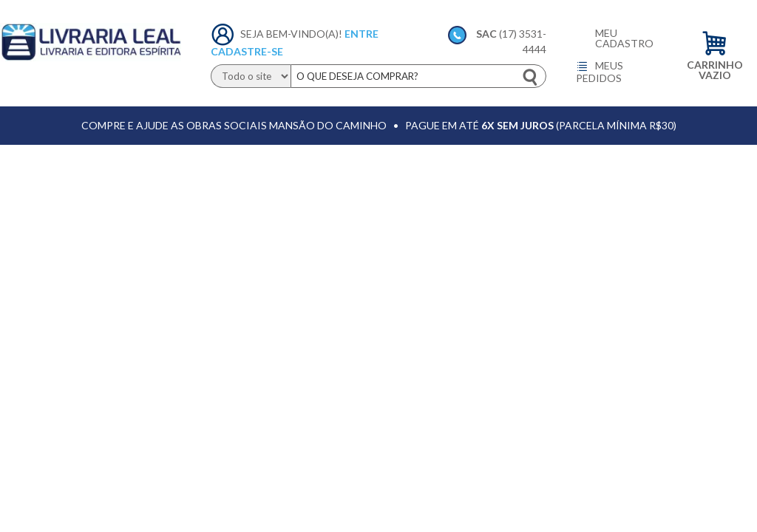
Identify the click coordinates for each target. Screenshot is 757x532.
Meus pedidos (600, 72)
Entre (361, 34)
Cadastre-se (247, 51)
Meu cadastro (624, 38)
